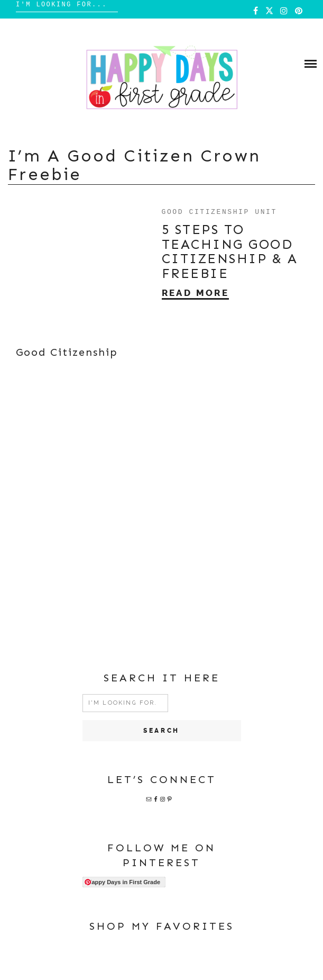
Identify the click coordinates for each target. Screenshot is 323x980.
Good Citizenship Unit (219, 211)
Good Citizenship (67, 352)
